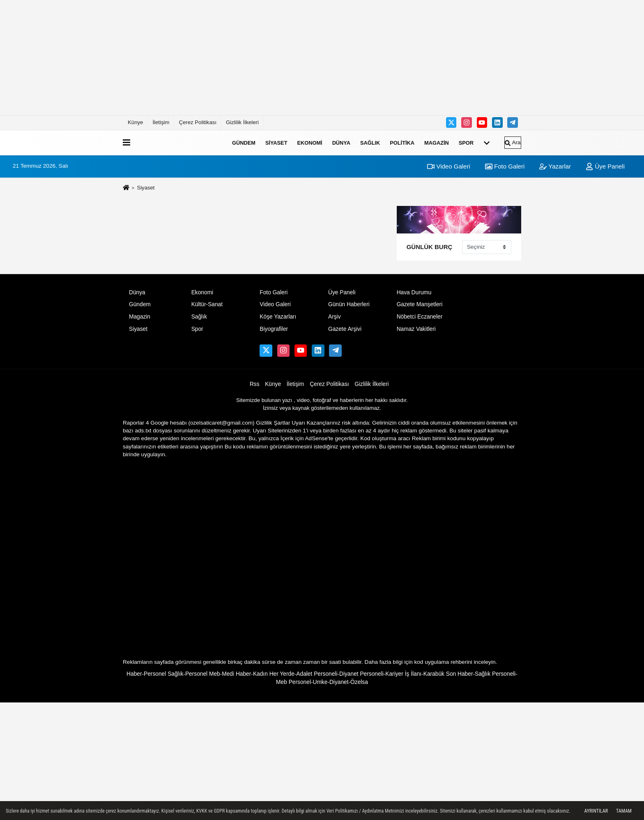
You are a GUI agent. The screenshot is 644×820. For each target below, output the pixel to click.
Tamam (624, 811)
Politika (402, 142)
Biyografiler (274, 329)
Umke (320, 682)
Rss (255, 384)
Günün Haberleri (349, 304)
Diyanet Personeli (361, 674)
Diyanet (339, 682)
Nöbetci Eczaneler (420, 317)
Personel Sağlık (163, 674)
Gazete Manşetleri (420, 304)
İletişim (161, 122)
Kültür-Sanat (207, 304)
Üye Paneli (605, 166)
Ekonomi (309, 142)
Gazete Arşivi (345, 329)
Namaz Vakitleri (416, 329)
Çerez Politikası (198, 122)
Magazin (437, 142)
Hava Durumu (414, 292)
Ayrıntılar (596, 811)
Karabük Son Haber (448, 674)
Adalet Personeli (317, 674)
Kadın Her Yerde (274, 674)
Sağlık (370, 142)
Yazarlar (555, 166)
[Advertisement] (322, 58)
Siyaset (276, 142)
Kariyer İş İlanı (403, 674)
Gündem (244, 142)
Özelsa (359, 682)
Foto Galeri (505, 166)
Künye (135, 122)
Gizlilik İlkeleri (242, 122)
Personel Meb (203, 674)
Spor (466, 142)
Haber (134, 674)
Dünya (341, 142)
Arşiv (335, 317)
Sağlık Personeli (495, 674)
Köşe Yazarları (278, 317)
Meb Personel (293, 682)
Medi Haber (236, 674)
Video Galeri (448, 166)
